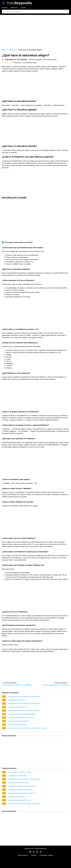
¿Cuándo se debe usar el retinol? (17, 725)
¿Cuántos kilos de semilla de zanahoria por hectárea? (23, 711)
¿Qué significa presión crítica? (16, 700)
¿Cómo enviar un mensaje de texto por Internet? (22, 786)
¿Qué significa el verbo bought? (17, 776)
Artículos (5, 8)
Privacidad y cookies (46, 855)
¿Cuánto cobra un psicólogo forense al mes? (21, 718)
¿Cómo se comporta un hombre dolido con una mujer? (24, 804)
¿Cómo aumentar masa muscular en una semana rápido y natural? (27, 728)
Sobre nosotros (23, 855)
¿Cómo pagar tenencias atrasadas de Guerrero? (22, 714)
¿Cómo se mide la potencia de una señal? (20, 790)
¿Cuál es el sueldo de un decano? (18, 707)
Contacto (34, 855)
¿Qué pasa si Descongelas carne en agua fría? (21, 793)
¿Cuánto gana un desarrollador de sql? (19, 800)
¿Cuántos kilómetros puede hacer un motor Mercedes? (24, 779)
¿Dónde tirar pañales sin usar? (17, 797)
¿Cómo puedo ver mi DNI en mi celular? (19, 772)
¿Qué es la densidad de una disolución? (56, 685)
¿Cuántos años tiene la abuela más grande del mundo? (24, 704)
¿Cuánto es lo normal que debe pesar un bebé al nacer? (24, 697)
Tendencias (14, 8)
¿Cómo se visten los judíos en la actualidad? (17, 685)
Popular (23, 8)
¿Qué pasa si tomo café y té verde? (18, 783)
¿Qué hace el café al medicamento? (18, 721)
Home (4, 50)
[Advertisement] (35, 31)
